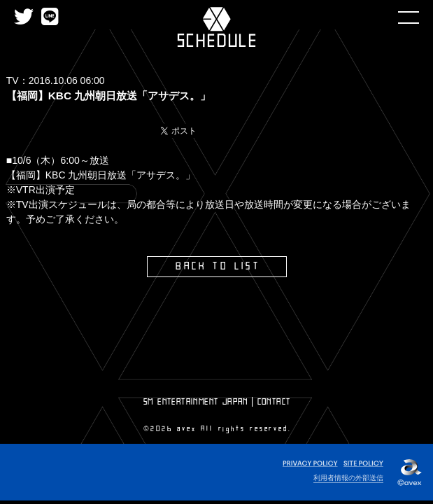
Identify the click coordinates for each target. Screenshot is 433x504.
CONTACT (274, 402)
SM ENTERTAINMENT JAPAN (196, 402)
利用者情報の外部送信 (348, 478)
